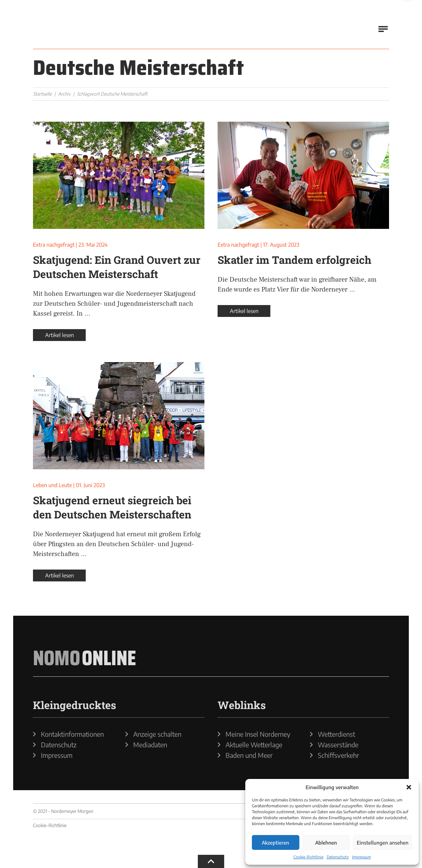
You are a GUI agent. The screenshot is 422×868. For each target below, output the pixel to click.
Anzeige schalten (157, 734)
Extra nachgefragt (54, 245)
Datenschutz (338, 857)
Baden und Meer (249, 755)
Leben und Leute (52, 485)
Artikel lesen (60, 335)
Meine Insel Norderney (258, 734)
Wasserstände (338, 745)
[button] (409, 787)
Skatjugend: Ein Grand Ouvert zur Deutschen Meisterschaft (117, 267)
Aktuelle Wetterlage (254, 745)
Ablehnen (326, 843)
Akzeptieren (275, 843)
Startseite (42, 94)
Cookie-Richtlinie (308, 857)
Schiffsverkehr (338, 755)
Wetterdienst (336, 734)
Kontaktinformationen (72, 734)
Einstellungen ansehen (383, 843)
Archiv (64, 94)
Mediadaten (150, 745)
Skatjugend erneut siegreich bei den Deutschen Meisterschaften (112, 507)
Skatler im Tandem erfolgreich (294, 260)
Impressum (362, 857)
